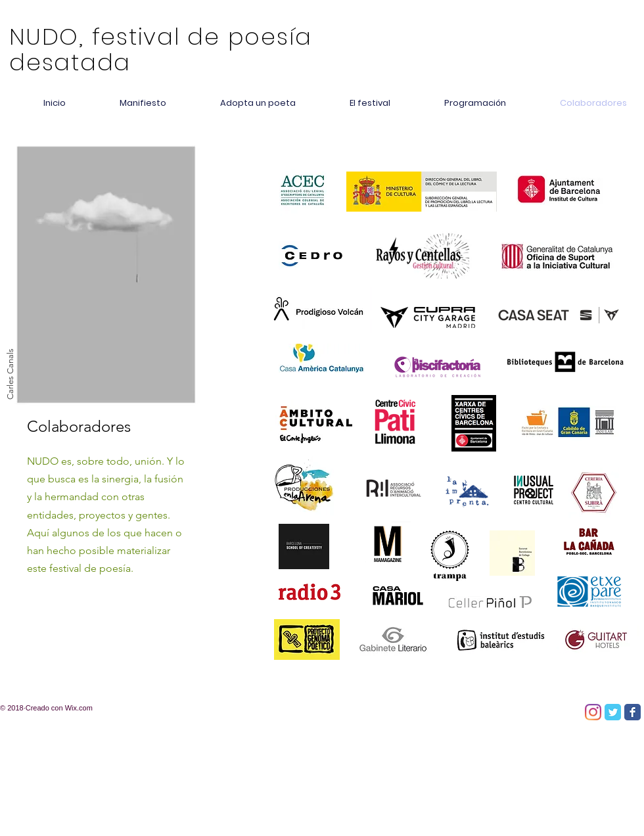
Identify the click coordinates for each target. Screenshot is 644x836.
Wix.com (79, 708)
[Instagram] (593, 712)
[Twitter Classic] (613, 712)
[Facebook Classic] (632, 712)
